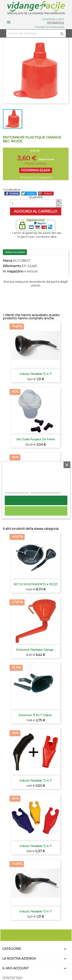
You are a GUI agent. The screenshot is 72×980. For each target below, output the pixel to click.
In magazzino (13, 271)
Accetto (36, 500)
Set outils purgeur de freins (36, 439)
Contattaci (12, 978)
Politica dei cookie (17, 491)
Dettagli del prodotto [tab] (15, 252)
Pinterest (46, 193)
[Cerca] (36, 33)
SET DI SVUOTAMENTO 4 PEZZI (36, 584)
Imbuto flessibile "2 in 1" (36, 374)
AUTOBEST (22, 261)
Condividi (12, 193)
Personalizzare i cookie (46, 491)
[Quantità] (33, 203)
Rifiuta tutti (36, 511)
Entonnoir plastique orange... (36, 650)
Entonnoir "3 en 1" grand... (36, 715)
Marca (8, 261)
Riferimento (12, 266)
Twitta (29, 193)
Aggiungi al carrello (36, 211)
